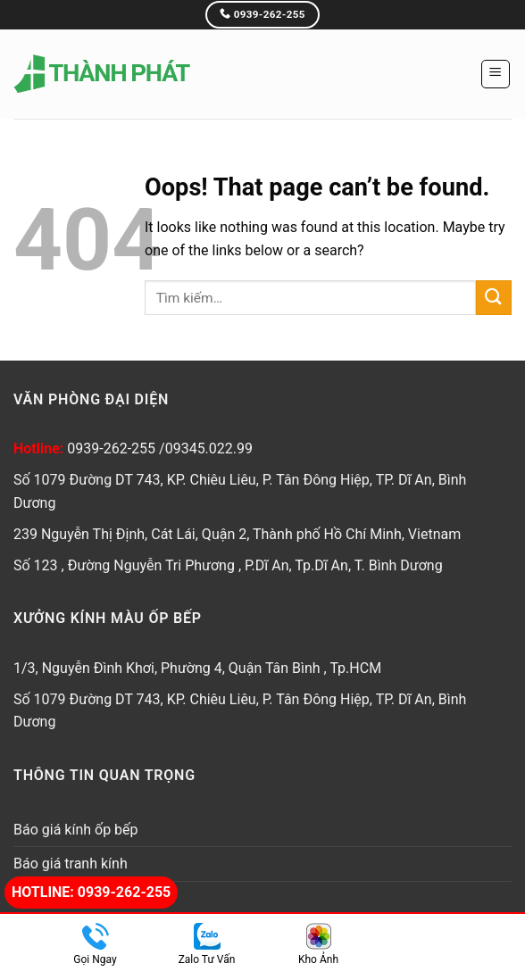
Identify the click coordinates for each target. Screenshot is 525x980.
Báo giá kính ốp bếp (76, 830)
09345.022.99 (209, 448)
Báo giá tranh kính (71, 864)
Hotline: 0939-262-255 (91, 892)
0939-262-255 (113, 448)
